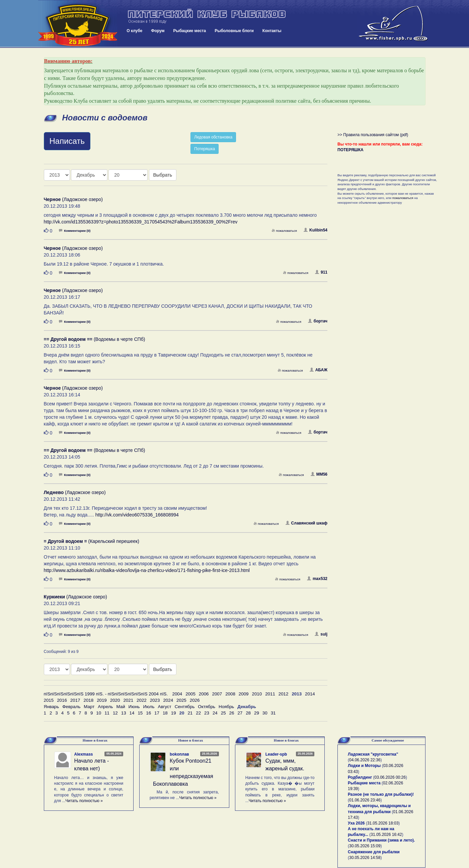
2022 (142, 700)
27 (240, 713)
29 (257, 713)
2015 (49, 700)
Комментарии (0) (75, 231)
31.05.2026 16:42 (386, 835)
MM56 (319, 474)
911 (321, 272)
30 (265, 713)
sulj (321, 634)
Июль (149, 707)
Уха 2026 (356, 823)
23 (207, 713)
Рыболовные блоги (234, 31)
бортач (318, 321)
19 (174, 713)
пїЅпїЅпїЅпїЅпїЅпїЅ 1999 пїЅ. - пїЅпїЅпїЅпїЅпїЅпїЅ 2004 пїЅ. (106, 694)
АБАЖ (319, 370)
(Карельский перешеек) (92, 541)
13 (124, 713)
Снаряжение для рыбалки (374, 852)
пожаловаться (284, 231)
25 (223, 713)
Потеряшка (205, 149)
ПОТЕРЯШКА (350, 150)
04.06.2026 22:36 (365, 760)
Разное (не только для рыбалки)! (381, 794)
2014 (310, 694)
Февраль (71, 707)
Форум (158, 31)
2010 (257, 694)
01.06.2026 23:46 (365, 800)
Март (89, 707)
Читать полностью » (84, 801)
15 (140, 713)
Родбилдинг (360, 777)
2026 (195, 700)
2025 (181, 700)
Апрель (105, 707)
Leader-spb (276, 754)
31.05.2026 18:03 (383, 823)
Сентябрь (185, 707)
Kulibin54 (316, 230)
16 (148, 713)
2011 (270, 694)
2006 (204, 694)
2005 (190, 694)
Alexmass (84, 754)
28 (248, 713)
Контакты (272, 31)
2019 (102, 700)
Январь (52, 707)
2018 (88, 700)
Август (165, 707)
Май (121, 707)
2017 (75, 700)
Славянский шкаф (306, 523)
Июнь (134, 707)
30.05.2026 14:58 (365, 858)
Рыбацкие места (189, 31)
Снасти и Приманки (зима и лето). (381, 840)
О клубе (134, 31)
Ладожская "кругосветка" (373, 754)
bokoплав (179, 754)
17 (157, 713)
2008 (230, 694)
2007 (217, 694)
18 (165, 713)
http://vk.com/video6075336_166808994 (137, 515)
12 (115, 713)
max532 (317, 579)
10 (99, 713)
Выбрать (163, 175)
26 (232, 713)
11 (107, 713)
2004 (177, 694)
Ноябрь (226, 707)
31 (273, 713)
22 (198, 713)
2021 (128, 700)
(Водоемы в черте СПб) (95, 339)
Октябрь (207, 707)
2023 (155, 700)
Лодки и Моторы (364, 766)
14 (132, 713)
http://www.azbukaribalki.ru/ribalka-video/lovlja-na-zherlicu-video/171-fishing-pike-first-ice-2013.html (147, 570)
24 (215, 713)
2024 (168, 700)
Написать (67, 141)
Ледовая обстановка (213, 137)
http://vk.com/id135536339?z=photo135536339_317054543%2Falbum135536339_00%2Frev (141, 222)
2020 (115, 700)
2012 (284, 694)
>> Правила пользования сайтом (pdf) (373, 135)
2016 (62, 700)
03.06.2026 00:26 (390, 777)
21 (190, 713)
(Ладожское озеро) (73, 199)
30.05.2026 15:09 (365, 846)
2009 (244, 694)
